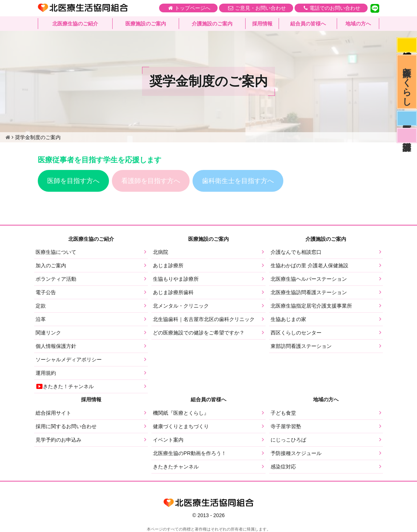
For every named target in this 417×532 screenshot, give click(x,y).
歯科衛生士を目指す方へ (238, 181)
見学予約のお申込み (58, 440)
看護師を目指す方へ (151, 181)
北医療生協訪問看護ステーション (309, 292)
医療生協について (56, 252)
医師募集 (407, 118)
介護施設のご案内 (212, 24)
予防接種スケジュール (296, 453)
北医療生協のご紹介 (75, 24)
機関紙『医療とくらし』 (181, 413)
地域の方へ (358, 24)
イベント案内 (168, 440)
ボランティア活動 (56, 279)
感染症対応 (407, 45)
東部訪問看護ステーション (301, 346)
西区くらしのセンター (296, 333)
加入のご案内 (51, 265)
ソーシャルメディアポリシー (69, 360)
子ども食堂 (283, 413)
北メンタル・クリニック (181, 306)
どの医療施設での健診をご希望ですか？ (199, 333)
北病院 (161, 252)
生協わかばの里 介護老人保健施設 (309, 265)
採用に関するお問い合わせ (66, 426)
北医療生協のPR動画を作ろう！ (189, 453)
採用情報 (262, 24)
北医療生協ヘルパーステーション (309, 279)
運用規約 (46, 373)
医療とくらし (407, 82)
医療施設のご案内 (146, 24)
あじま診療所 (168, 265)
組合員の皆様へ (308, 24)
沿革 (41, 319)
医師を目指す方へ (73, 181)
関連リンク (48, 333)
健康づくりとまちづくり (181, 426)
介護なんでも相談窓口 (296, 252)
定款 (41, 306)
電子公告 (46, 292)
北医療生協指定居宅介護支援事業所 (311, 306)
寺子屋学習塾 (286, 426)
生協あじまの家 (288, 319)
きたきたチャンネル (176, 467)
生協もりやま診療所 (176, 279)
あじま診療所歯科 (173, 292)
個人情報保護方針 (56, 346)
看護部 (407, 135)
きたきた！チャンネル (65, 386)
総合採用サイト (53, 413)
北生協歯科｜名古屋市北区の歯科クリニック (204, 319)
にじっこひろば (288, 440)
